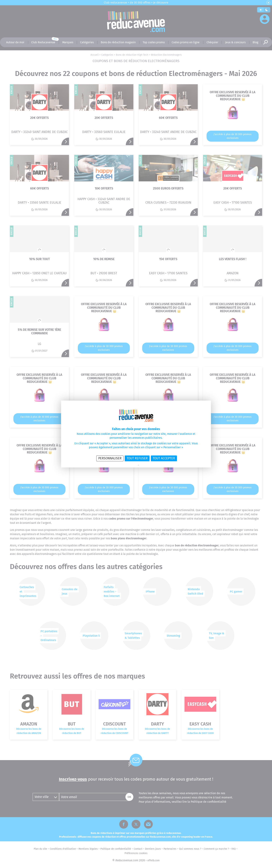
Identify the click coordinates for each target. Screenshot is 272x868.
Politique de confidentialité (126, 465)
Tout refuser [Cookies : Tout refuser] (137, 458)
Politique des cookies (148, 465)
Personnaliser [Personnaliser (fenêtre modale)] (110, 458)
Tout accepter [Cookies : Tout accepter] (164, 458)
